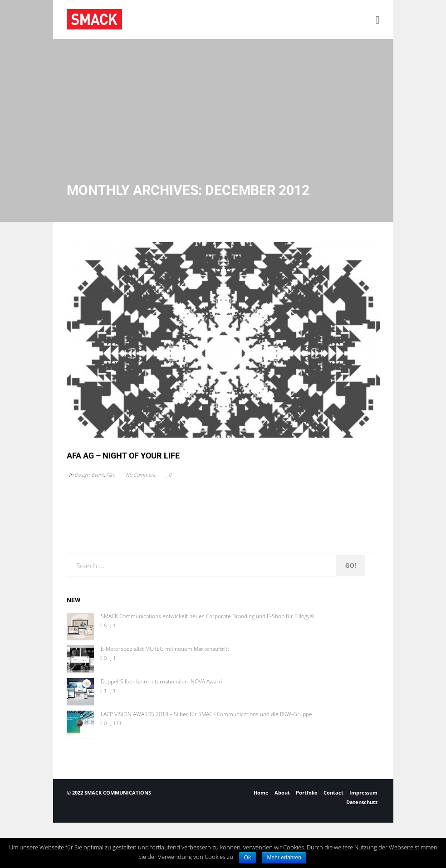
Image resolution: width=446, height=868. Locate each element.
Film (111, 475)
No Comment (141, 475)
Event (98, 475)
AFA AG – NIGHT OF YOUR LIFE (123, 456)
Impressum (363, 792)
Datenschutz (362, 802)
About (282, 792)
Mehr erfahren (284, 858)
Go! (351, 566)
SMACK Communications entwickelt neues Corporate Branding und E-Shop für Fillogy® (208, 616)
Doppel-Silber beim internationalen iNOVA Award (161, 682)
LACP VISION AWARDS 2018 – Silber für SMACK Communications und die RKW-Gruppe (206, 714)
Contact (333, 792)
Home (261, 792)
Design (82, 475)
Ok (248, 858)
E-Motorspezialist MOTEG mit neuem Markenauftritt (165, 649)
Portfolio (307, 792)
